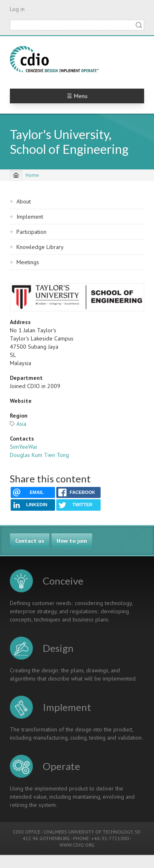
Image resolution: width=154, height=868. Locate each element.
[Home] (16, 175)
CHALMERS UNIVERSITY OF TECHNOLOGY (88, 832)
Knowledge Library (40, 247)
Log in (17, 9)
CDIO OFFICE (26, 832)
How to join (72, 541)
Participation (31, 232)
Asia (21, 424)
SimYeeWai (23, 447)
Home (32, 175)
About (24, 201)
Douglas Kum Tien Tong (39, 455)
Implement (30, 217)
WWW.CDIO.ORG (77, 845)
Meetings (28, 262)
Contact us (30, 541)
